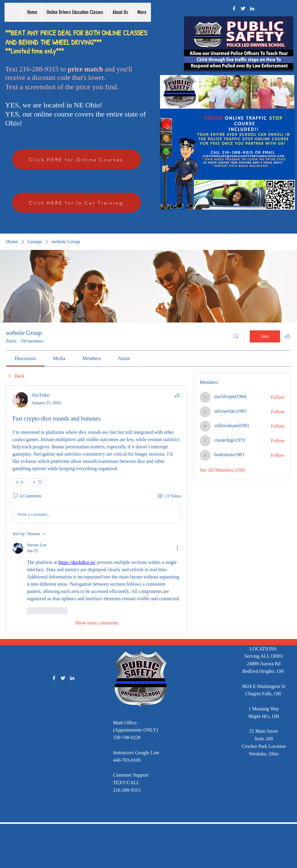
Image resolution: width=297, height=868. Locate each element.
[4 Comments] (27, 496)
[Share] (177, 395)
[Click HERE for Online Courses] (77, 159)
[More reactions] (37, 482)
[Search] (236, 336)
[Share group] (287, 336)
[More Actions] (177, 548)
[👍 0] (19, 482)
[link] (25, 358)
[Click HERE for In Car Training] (77, 203)
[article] (97, 509)
